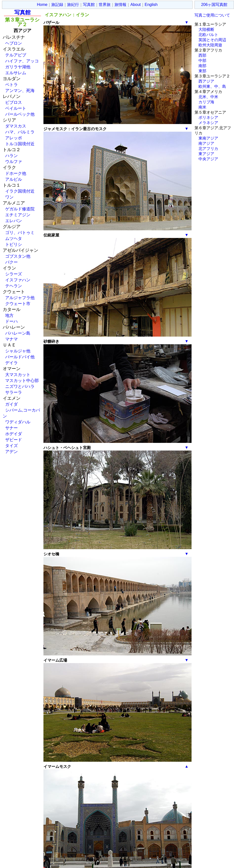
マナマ (11, 339)
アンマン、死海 (20, 90)
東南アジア (208, 138)
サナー (11, 428)
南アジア (206, 143)
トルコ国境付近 (20, 144)
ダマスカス (16, 126)
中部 (202, 61)
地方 (9, 315)
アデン (11, 452)
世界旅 (105, 5)
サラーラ (14, 392)
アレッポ (14, 138)
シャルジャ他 (18, 351)
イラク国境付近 (20, 191)
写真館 (89, 5)
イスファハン (18, 280)
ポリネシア (208, 118)
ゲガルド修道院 (20, 209)
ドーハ (11, 321)
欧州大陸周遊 (210, 45)
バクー (11, 262)
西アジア (206, 81)
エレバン (14, 221)
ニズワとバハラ (20, 386)
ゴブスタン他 (18, 256)
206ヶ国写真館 (214, 5)
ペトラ (11, 85)
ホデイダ (14, 434)
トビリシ (14, 244)
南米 (202, 107)
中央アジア (208, 159)
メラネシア (208, 123)
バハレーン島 (18, 333)
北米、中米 (208, 97)
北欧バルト (208, 35)
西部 (202, 55)
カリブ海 (206, 102)
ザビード (14, 440)
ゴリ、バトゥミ (20, 233)
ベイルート (16, 108)
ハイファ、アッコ (22, 61)
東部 (202, 71)
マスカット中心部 (22, 380)
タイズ (11, 446)
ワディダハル (18, 422)
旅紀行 (73, 5)
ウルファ (14, 162)
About (136, 5)
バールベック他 (20, 114)
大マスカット (18, 375)
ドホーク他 (16, 173)
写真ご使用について (212, 15)
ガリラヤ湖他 (18, 67)
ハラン (11, 156)
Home (42, 5)
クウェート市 (18, 304)
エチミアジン (18, 215)
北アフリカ (208, 149)
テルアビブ (16, 55)
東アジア (206, 154)
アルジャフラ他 (20, 298)
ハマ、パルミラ (20, 132)
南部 (202, 66)
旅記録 (57, 5)
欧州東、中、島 (212, 86)
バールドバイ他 (20, 357)
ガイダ (11, 404)
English (151, 5)
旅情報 (120, 5)
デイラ (11, 363)
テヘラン (14, 286)
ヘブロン (14, 43)
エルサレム (16, 73)
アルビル (14, 179)
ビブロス (14, 102)
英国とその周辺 (212, 40)
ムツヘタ (14, 238)
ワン (9, 197)
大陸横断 (206, 29)
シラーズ (14, 274)
